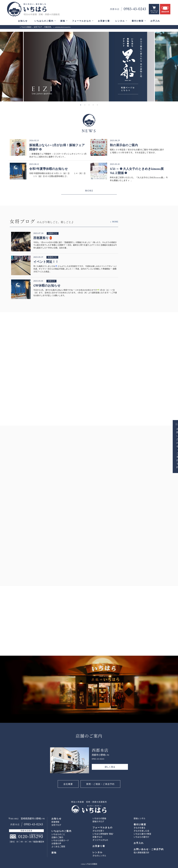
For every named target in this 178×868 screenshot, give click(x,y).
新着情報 (55, 822)
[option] (89, 67)
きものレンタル (99, 856)
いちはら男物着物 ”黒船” (103, 834)
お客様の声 (56, 844)
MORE (89, 191)
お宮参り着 (104, 21)
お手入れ (155, 21)
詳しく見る (110, 767)
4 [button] (93, 105)
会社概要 (68, 784)
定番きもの (97, 837)
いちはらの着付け (141, 837)
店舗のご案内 (57, 837)
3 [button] (89, 105)
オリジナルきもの (100, 840)
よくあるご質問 (58, 847)
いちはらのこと (58, 834)
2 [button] (85, 105)
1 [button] (81, 105)
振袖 (63, 21)
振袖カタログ (98, 822)
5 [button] (97, 105)
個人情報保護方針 (141, 853)
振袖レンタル (139, 819)
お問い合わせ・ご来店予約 (173, 448)
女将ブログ (56, 825)
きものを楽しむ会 (141, 831)
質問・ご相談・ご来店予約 (100, 784)
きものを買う (98, 831)
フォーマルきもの (81, 21)
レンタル (120, 21)
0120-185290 (31, 837)
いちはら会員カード (60, 841)
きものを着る (139, 828)
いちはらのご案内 (44, 21)
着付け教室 (138, 21)
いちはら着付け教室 (142, 834)
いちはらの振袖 (99, 819)
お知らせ (23, 21)
